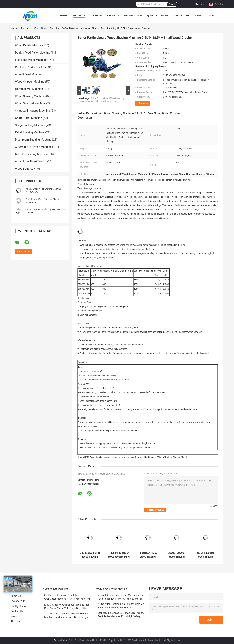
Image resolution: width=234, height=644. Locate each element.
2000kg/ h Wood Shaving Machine (173, 457)
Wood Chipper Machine (30, 82)
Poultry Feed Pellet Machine (33, 53)
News (198, 16)
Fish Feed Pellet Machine (31, 60)
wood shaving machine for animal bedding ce (134, 457)
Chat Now (199, 4)
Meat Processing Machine (31, 154)
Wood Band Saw (25, 169)
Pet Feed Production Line (31, 67)
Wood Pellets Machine (29, 45)
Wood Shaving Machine (46, 28)
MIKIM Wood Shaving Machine (97, 457)
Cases (211, 16)
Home (64, 16)
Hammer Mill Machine (29, 89)
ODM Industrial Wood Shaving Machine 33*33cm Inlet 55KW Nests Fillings (206, 555)
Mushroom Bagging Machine (33, 140)
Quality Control (158, 16)
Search (172, 4)
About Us (113, 16)
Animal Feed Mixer (27, 74)
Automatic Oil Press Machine (33, 147)
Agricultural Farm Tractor (31, 161)
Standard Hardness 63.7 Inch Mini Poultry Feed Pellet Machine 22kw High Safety (121, 615)
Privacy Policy (60, 640)
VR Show (96, 16)
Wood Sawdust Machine (30, 103)
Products (79, 16)
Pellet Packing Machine (30, 132)
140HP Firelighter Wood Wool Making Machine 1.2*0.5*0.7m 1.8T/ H (119, 555)
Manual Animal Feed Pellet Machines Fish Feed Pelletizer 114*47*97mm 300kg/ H (121, 597)
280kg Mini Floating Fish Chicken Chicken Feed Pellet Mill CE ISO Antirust (121, 606)
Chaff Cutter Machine (29, 118)
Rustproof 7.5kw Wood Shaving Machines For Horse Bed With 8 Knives (148, 555)
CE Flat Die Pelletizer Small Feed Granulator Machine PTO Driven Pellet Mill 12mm (68, 597)
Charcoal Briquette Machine (33, 111)
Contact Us (182, 16)
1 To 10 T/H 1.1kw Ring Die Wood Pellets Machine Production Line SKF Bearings (67, 615)
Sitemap (15, 622)
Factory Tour (133, 16)
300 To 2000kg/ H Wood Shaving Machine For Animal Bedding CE (90, 555)
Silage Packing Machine (30, 125)
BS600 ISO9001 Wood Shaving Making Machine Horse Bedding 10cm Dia (177, 555)
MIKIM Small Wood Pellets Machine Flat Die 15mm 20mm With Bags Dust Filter (67, 607)
